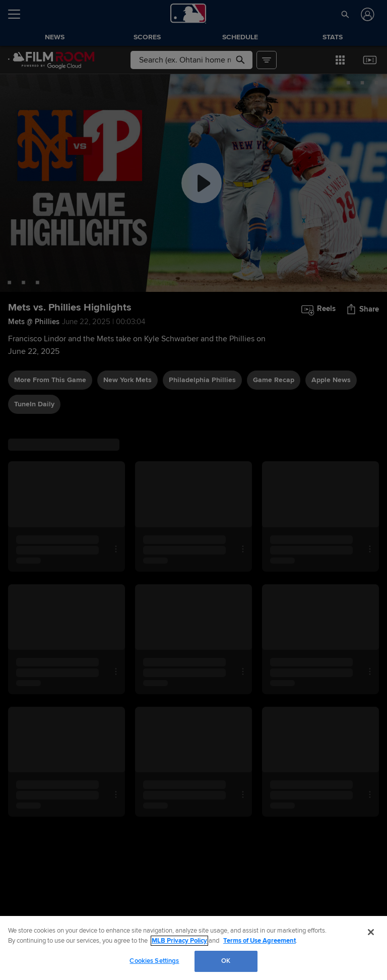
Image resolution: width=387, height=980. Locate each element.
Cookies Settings (154, 961)
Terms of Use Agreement (260, 941)
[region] (193, 948)
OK (226, 961)
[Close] (371, 932)
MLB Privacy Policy (179, 941)
